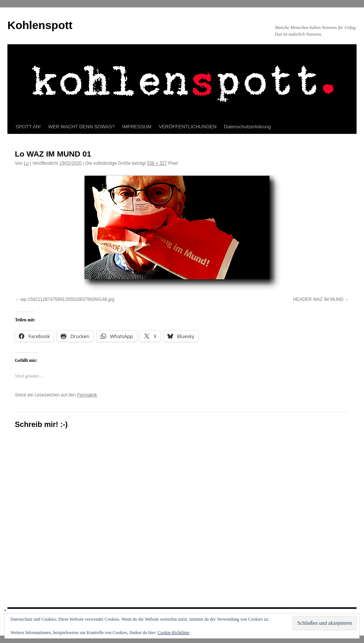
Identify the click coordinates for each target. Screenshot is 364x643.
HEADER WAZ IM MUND (318, 299)
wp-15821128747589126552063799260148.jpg (67, 299)
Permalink (87, 395)
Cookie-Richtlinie (173, 633)
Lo (26, 163)
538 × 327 (157, 163)
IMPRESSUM (137, 127)
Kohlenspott (40, 25)
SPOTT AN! (28, 127)
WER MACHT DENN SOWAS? (82, 127)
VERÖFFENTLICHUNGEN (188, 127)
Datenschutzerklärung (247, 127)
